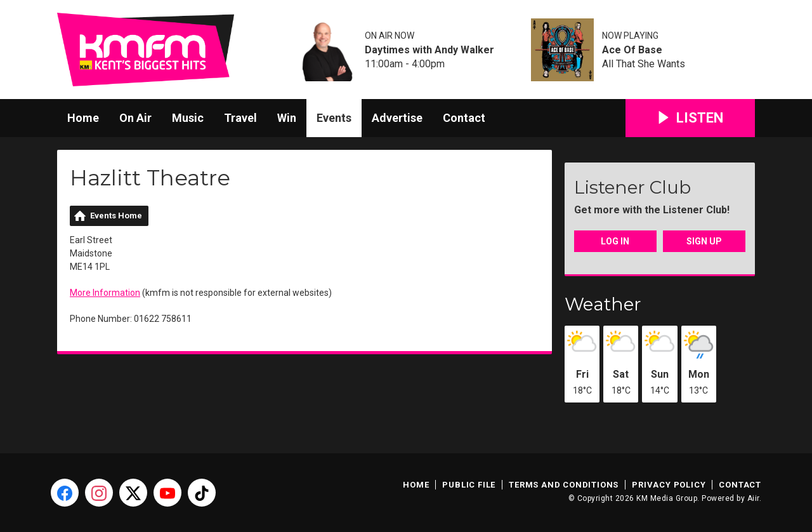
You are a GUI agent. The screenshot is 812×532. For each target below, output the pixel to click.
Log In (615, 241)
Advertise (397, 118)
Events (334, 118)
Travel (240, 118)
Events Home (116, 216)
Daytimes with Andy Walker (429, 50)
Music (188, 118)
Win (287, 118)
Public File (469, 485)
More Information (105, 293)
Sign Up (704, 241)
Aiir (753, 498)
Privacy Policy (669, 485)
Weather (603, 304)
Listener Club (632, 187)
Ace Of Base (632, 50)
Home (83, 118)
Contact (464, 118)
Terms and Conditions (564, 485)
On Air (135, 118)
